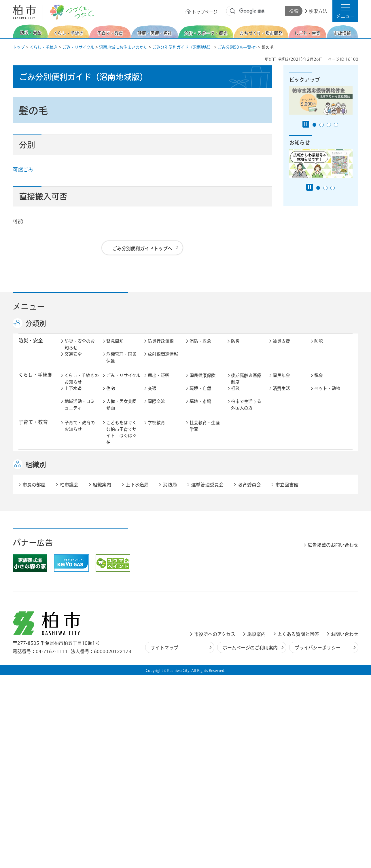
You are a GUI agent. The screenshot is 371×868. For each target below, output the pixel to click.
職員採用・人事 (288, 581)
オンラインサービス (329, 597)
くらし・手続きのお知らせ (82, 385)
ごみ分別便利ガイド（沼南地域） (183, 47)
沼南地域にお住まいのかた (123, 47)
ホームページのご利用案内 (250, 841)
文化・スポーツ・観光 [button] (38, 500)
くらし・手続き (44, 47)
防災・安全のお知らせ (80, 350)
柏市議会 (69, 678)
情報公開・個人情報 (163, 597)
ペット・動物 (327, 394)
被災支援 (281, 347)
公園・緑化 (284, 525)
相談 (235, 394)
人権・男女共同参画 (121, 411)
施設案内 (256, 827)
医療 (152, 463)
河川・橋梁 (242, 538)
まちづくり (117, 525)
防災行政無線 (161, 347)
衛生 (194, 463)
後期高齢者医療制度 (246, 385)
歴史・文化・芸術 (121, 501)
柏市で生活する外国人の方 (246, 411)
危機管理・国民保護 (121, 363)
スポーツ (156, 497)
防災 (235, 347)
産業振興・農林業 (205, 563)
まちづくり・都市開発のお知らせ (82, 528)
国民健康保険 (202, 381)
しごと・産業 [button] (33, 559)
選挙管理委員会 (207, 678)
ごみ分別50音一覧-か (237, 47)
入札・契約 (242, 559)
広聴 (69, 594)
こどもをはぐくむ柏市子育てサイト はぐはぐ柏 (121, 438)
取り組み (240, 476)
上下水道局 (137, 678)
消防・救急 (200, 347)
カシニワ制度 (327, 525)
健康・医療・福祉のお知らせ (80, 466)
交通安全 (73, 360)
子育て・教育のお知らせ (80, 432)
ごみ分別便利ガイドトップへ (142, 249)
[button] (345, 11)
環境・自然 (200, 394)
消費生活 (281, 394)
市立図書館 (287, 678)
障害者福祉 (325, 463)
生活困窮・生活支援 (121, 479)
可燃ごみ (23, 170)
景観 (235, 525)
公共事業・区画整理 (163, 541)
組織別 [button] (36, 657)
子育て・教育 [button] (33, 428)
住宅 (111, 394)
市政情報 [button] (28, 580)
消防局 (170, 678)
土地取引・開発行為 (205, 541)
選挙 (111, 594)
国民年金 (281, 381)
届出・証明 (159, 381)
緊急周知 (115, 347)
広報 (319, 581)
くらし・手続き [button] (35, 381)
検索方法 (318, 11)
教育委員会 (284, 594)
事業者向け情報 (205, 476)
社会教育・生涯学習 (205, 432)
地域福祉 (73, 476)
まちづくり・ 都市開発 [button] (33, 528)
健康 (111, 463)
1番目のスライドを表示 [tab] (314, 125)
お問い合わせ (344, 827)
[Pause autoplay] (306, 124)
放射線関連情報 (163, 360)
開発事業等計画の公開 (205, 528)
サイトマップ (164, 841)
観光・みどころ (205, 497)
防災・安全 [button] (31, 347)
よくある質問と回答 (298, 827)
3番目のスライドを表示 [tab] (329, 125)
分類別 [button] (36, 323)
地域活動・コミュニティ (80, 411)
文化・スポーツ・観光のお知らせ (80, 504)
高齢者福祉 (284, 463)
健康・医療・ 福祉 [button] (33, 466)
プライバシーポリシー (318, 841)
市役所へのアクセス (215, 827)
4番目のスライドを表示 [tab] (336, 125)
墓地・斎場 (200, 407)
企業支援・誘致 (163, 559)
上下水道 (73, 394)
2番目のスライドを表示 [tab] (322, 125)
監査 (194, 594)
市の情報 (156, 581)
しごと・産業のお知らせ (80, 563)
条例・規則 (75, 607)
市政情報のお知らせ (80, 584)
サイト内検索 (233, 11)
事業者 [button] (26, 627)
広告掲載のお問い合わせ (333, 738)
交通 (152, 394)
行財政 (237, 581)
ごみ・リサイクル (78, 47)
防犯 (319, 347)
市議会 (237, 594)
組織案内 (102, 678)
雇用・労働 (117, 559)
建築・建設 (75, 538)
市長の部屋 (117, 581)
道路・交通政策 (121, 538)
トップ (19, 47)
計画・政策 (200, 581)
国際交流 (156, 407)
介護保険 (240, 463)
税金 (319, 381)
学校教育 (156, 429)
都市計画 (156, 525)
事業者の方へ (77, 628)
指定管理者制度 (288, 559)
